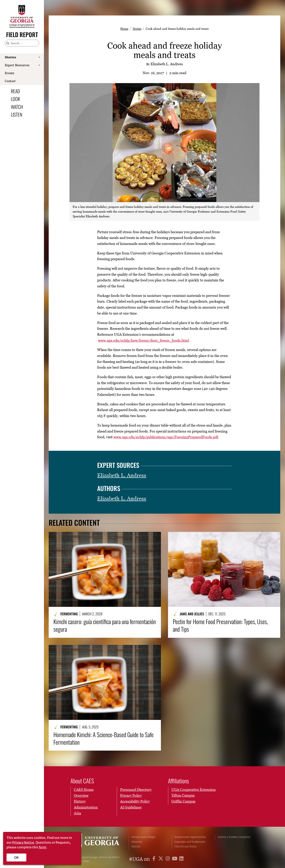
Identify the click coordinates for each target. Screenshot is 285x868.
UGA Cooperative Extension (194, 790)
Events (9, 73)
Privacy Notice (23, 842)
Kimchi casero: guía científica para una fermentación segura (105, 625)
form (43, 847)
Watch (17, 107)
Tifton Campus (183, 795)
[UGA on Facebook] (154, 859)
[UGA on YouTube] (175, 859)
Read (15, 91)
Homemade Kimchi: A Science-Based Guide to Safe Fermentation (104, 738)
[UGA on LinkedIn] (181, 859)
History (80, 801)
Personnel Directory (136, 790)
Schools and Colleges (143, 837)
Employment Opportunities (190, 837)
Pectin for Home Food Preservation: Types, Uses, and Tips (220, 625)
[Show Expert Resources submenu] (39, 65)
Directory (137, 842)
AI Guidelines (131, 807)
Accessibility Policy (135, 801)
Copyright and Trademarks (190, 842)
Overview (81, 795)
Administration (86, 807)
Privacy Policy (131, 795)
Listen (17, 114)
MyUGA (136, 846)
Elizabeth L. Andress (122, 475)
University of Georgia (97, 842)
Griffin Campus (183, 801)
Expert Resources (17, 65)
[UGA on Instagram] (168, 859)
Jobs (77, 813)
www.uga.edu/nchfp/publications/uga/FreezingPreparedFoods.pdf (166, 437)
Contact (10, 81)
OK (17, 857)
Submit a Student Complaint (234, 837)
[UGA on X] (161, 859)
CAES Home (84, 790)
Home (124, 29)
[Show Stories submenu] (39, 57)
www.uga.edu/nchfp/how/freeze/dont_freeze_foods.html (143, 340)
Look (15, 99)
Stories (10, 57)
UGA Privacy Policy (185, 846)
